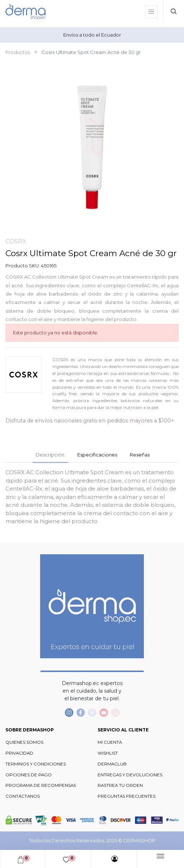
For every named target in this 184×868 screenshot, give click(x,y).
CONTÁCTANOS (23, 796)
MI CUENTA (110, 742)
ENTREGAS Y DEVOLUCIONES (130, 775)
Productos (18, 52)
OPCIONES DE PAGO (29, 775)
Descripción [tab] (50, 455)
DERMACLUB (112, 764)
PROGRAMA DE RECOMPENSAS (41, 785)
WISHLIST (108, 753)
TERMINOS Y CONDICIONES (36, 764)
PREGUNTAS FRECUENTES (127, 796)
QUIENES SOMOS (24, 742)
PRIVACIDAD (19, 753)
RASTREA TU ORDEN (120, 785)
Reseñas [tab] (140, 455)
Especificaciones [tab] (97, 455)
